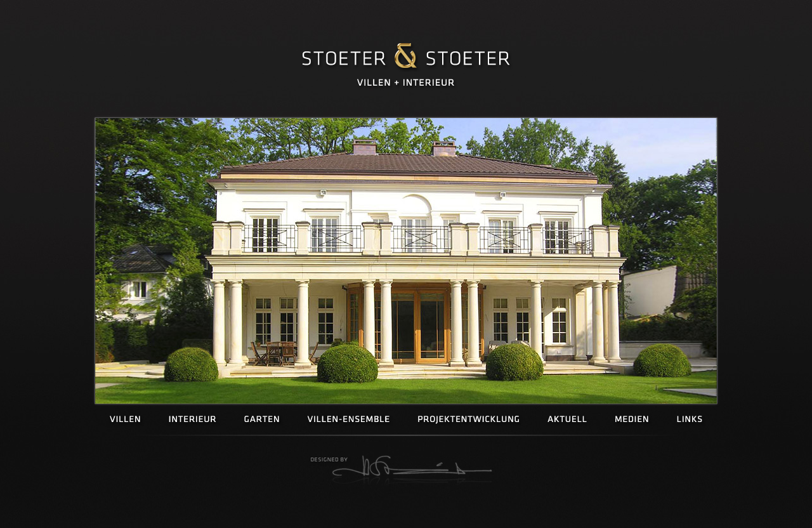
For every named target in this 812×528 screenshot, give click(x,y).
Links (689, 419)
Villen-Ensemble (348, 419)
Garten (262, 419)
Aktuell (567, 419)
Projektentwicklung (468, 419)
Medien (632, 419)
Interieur (193, 419)
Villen (125, 419)
